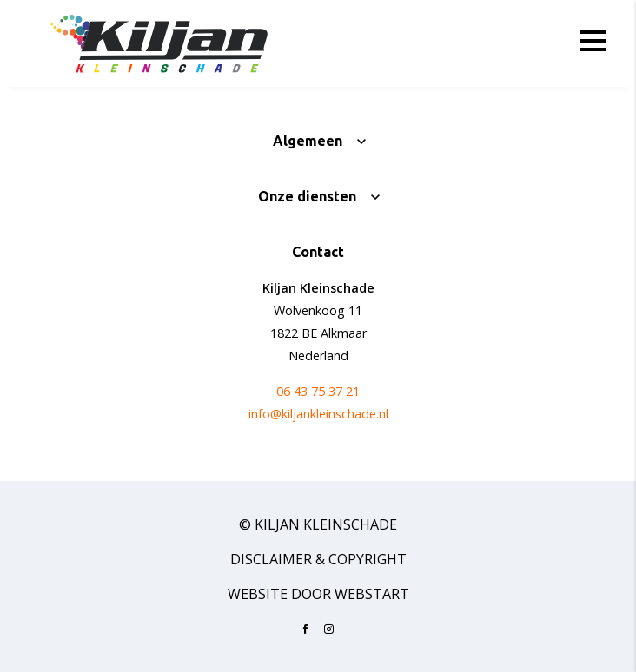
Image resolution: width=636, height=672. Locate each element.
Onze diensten (307, 196)
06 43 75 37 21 (318, 391)
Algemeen (308, 141)
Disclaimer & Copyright (318, 559)
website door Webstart (318, 594)
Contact (318, 252)
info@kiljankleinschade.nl (318, 414)
